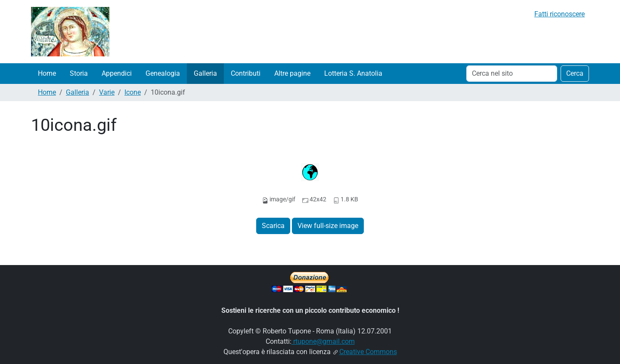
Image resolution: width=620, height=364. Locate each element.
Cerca (575, 73)
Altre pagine (292, 73)
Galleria (205, 73)
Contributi (246, 73)
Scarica (273, 226)
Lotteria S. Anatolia (353, 73)
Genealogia (163, 73)
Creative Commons (368, 352)
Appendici (117, 73)
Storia (79, 73)
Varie (107, 92)
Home (47, 73)
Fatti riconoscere (560, 14)
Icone (133, 92)
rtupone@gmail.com (323, 341)
